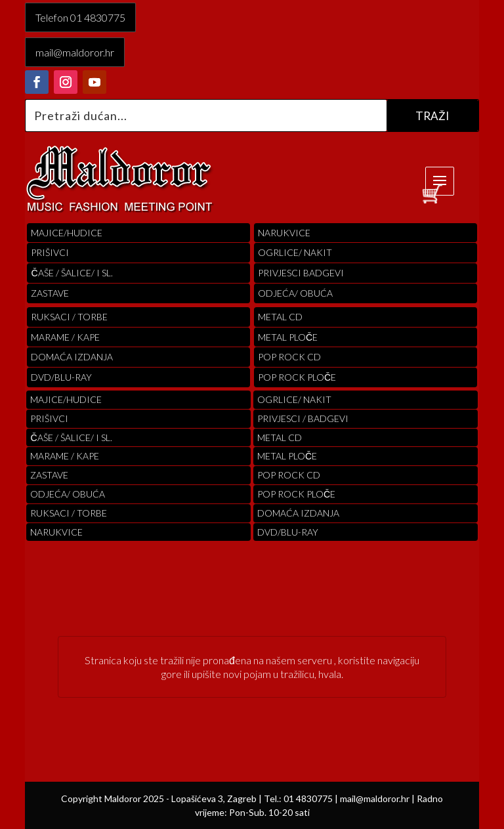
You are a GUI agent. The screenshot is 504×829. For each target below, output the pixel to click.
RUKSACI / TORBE (69, 317)
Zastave (50, 293)
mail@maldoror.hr (75, 52)
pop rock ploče (297, 377)
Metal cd (280, 317)
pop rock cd (289, 357)
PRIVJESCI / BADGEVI (303, 418)
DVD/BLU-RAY (61, 377)
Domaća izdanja (72, 357)
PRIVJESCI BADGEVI (301, 273)
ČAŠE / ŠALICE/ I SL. (72, 273)
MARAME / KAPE (65, 337)
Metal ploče (288, 337)
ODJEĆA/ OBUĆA (295, 293)
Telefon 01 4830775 (80, 17)
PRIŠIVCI (50, 252)
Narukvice (284, 233)
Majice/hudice (67, 233)
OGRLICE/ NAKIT (295, 252)
